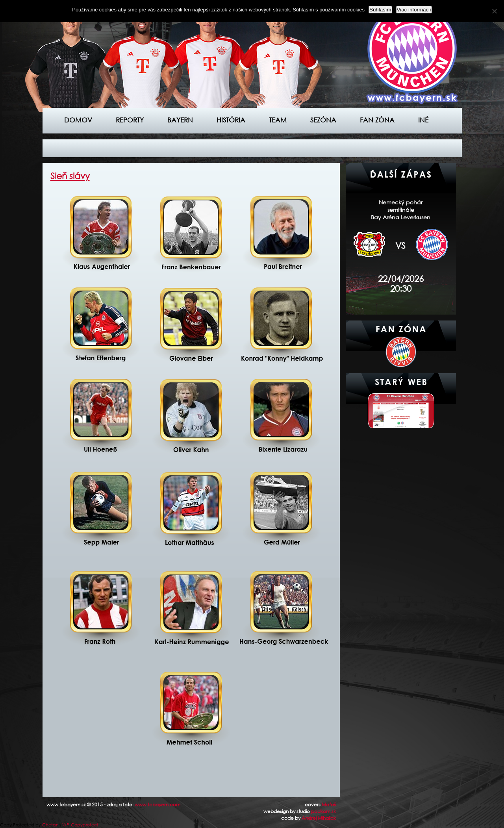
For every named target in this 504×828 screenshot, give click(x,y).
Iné (423, 120)
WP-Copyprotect (80, 825)
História (231, 120)
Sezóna (323, 120)
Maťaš (329, 805)
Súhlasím (380, 10)
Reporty (130, 120)
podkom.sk (323, 811)
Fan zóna (377, 120)
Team (278, 120)
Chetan (50, 825)
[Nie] (494, 11)
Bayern (180, 120)
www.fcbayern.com (157, 805)
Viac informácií (414, 10)
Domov (78, 120)
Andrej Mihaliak (319, 818)
